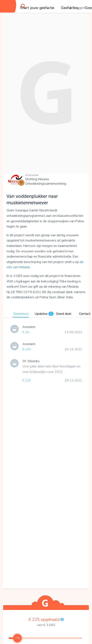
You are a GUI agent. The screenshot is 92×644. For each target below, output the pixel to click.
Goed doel (64, 314)
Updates (44, 314)
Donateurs (21, 314)
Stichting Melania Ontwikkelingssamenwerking (45, 181)
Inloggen (78, 8)
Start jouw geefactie (37, 8)
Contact (85, 314)
